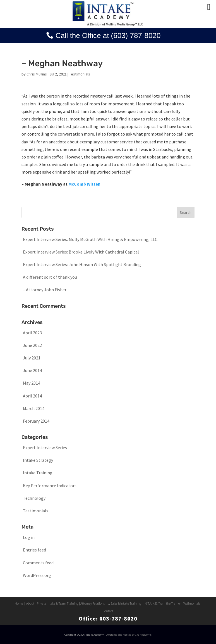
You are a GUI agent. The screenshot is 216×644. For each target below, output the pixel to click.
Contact (108, 611)
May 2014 (32, 383)
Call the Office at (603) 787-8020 (108, 35)
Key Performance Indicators (50, 486)
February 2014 (36, 421)
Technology (34, 498)
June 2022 (32, 345)
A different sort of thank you (50, 277)
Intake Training (38, 473)
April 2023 (32, 333)
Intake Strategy (38, 460)
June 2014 (32, 370)
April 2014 (32, 396)
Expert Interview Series (45, 448)
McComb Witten (84, 184)
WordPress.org (37, 575)
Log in (29, 537)
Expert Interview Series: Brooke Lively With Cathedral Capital (81, 252)
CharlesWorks (143, 635)
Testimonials (80, 74)
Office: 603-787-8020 (108, 618)
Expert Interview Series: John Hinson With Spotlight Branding (82, 264)
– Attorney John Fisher (45, 290)
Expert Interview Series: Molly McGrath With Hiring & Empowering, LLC (90, 239)
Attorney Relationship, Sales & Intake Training (111, 603)
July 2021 (32, 358)
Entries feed (34, 550)
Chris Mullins (37, 74)
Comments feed (38, 563)
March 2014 (34, 408)
